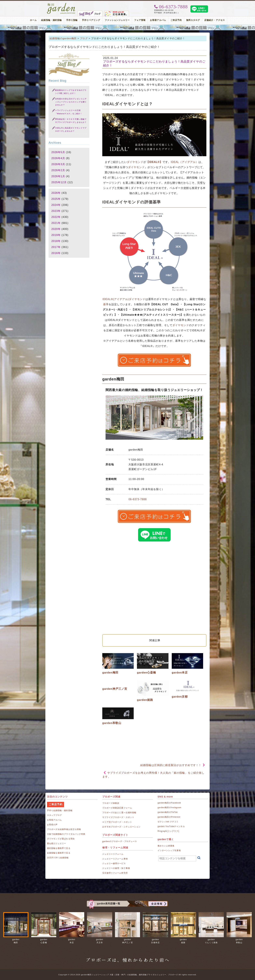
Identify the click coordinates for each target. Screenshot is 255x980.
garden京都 (180, 697)
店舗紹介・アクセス (215, 20)
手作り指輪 (72, 20)
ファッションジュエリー (117, 20)
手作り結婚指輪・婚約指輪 (60, 810)
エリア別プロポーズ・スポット (117, 822)
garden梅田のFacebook (169, 803)
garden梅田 (110, 673)
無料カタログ (193, 20)
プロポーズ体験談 (111, 803)
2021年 (56, 223)
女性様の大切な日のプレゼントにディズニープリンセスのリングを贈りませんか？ (71, 102)
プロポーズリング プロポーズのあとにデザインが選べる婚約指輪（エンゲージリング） (127, 27)
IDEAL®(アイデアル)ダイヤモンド (124, 299)
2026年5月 (58, 152)
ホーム (33, 20)
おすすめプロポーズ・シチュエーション (121, 827)
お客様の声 (52, 825)
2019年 (56, 235)
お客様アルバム (158, 20)
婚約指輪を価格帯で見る (59, 848)
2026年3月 (58, 164)
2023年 (56, 211)
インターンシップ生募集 (169, 850)
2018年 (56, 241)
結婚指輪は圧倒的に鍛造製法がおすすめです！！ (171, 765)
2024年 (56, 205)
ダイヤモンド (135, 162)
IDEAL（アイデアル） (185, 162)
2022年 (56, 217)
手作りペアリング (91, 20)
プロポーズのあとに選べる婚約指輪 (119, 813)
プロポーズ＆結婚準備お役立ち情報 (64, 829)
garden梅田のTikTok (168, 812)
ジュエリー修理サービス (114, 863)
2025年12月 (59, 182)
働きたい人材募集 (166, 846)
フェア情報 (140, 20)
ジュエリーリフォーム (113, 854)
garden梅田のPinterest (169, 817)
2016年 (56, 253)
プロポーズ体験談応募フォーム (117, 808)
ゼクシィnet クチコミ (168, 822)
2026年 (56, 193)
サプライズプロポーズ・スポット (118, 817)
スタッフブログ (54, 815)
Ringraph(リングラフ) (168, 831)
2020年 (56, 229)
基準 (106, 304)
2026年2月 (58, 170)
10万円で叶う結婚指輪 (58, 858)
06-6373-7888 (138, 499)
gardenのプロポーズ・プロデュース (120, 841)
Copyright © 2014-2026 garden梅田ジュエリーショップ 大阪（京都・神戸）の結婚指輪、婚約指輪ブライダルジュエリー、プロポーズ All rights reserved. (127, 975)
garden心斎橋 (146, 673)
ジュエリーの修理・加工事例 (116, 868)
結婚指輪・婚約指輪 (51, 20)
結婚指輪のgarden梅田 (63, 38)
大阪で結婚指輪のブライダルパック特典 (66, 834)
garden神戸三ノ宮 (115, 689)
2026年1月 (58, 176)
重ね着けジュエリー (57, 843)
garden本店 (180, 673)
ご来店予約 (176, 20)
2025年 (56, 199)
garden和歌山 (112, 723)
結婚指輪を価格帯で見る (59, 853)
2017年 (56, 247)
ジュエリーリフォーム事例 (115, 859)
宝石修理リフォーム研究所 (115, 873)
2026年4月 (58, 158)
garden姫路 (145, 700)
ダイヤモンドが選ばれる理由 (61, 839)
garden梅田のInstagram (169, 808)
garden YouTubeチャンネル (171, 826)
